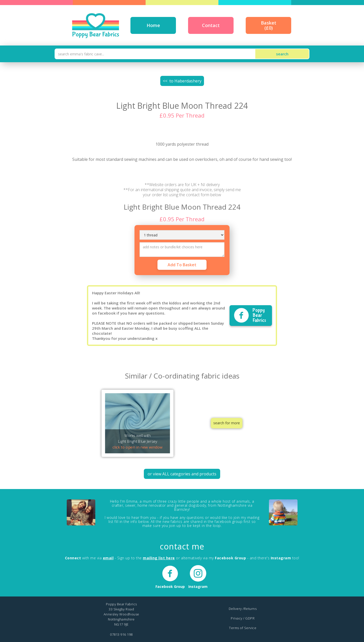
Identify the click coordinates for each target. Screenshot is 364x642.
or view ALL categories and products (182, 474)
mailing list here (159, 558)
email (108, 558)
